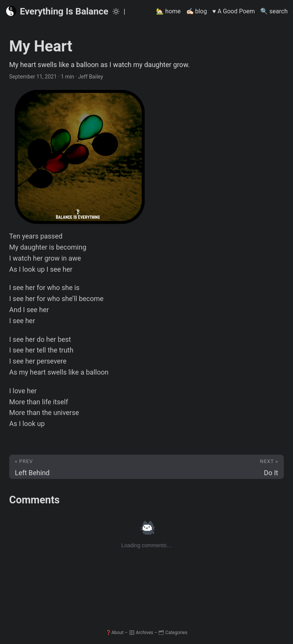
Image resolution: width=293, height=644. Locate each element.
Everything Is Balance (57, 11)
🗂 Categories (173, 633)
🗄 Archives (141, 633)
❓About (115, 633)
